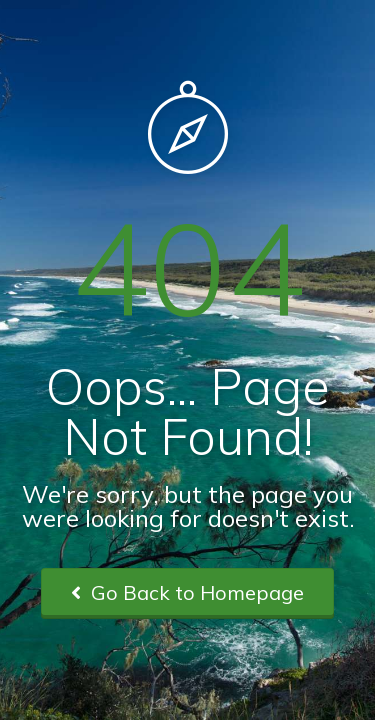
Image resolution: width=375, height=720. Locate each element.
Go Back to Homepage (187, 592)
